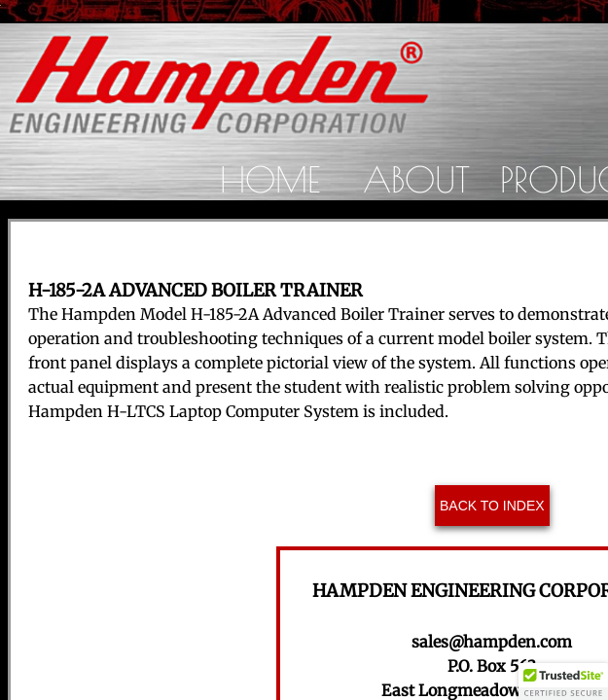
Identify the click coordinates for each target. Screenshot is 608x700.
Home (270, 179)
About (416, 179)
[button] (563, 682)
